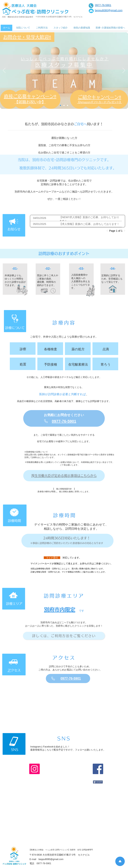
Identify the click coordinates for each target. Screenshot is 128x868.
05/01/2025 (40, 224)
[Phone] (46, 421)
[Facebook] (98, 769)
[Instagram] (34, 769)
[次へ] (124, 71)
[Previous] (108, 231)
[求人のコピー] (68, 105)
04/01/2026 (40, 218)
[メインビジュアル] (64, 105)
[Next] (124, 231)
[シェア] (98, 782)
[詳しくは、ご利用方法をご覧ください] (64, 636)
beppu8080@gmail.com (51, 859)
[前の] (4, 71)
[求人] (60, 105)
